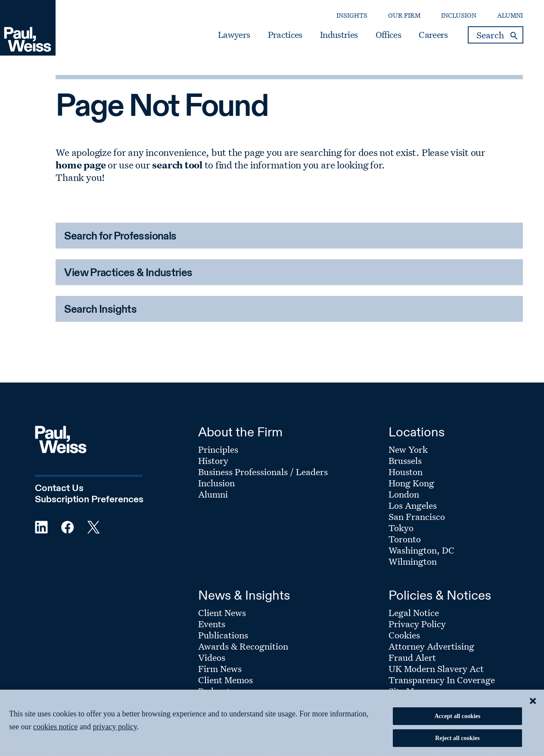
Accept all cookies (458, 716)
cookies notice (55, 727)
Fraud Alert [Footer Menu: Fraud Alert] (412, 657)
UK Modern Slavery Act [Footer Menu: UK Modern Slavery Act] (436, 669)
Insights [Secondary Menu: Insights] (352, 15)
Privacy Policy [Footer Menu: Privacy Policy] (417, 624)
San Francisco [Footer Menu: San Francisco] (417, 516)
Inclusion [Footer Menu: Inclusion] (216, 483)
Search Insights (100, 310)
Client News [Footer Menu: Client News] (222, 613)
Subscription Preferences (89, 500)
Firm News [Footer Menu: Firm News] (220, 669)
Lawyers (234, 35)
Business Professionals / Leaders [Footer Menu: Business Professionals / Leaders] (263, 472)
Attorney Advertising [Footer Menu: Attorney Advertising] (431, 646)
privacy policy (115, 727)
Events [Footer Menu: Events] (212, 624)
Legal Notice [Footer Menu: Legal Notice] (414, 613)
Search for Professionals (120, 237)
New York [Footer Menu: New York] (408, 449)
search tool (177, 165)
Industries (339, 35)
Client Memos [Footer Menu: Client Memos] (225, 680)
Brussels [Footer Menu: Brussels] (405, 460)
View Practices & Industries (128, 273)
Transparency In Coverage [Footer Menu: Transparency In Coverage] (442, 680)
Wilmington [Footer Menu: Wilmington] (413, 561)
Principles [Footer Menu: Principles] (218, 449)
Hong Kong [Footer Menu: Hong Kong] (411, 483)
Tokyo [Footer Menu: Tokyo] (401, 528)
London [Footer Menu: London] (404, 494)
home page (81, 165)
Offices (388, 35)
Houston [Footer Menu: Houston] (406, 472)
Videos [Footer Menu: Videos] (212, 657)
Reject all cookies (457, 738)
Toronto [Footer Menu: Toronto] (405, 539)
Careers (433, 35)
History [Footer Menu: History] (213, 460)
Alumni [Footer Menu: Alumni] (213, 494)
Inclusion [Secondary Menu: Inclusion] (459, 15)
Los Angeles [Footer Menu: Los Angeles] (413, 505)
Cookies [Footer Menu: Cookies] (404, 635)
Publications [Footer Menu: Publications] (223, 635)
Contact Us (59, 488)
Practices (285, 35)
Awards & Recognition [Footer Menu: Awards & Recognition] (243, 646)
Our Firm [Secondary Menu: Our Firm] (404, 15)
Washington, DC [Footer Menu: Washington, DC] (421, 550)
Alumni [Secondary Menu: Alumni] (510, 15)
